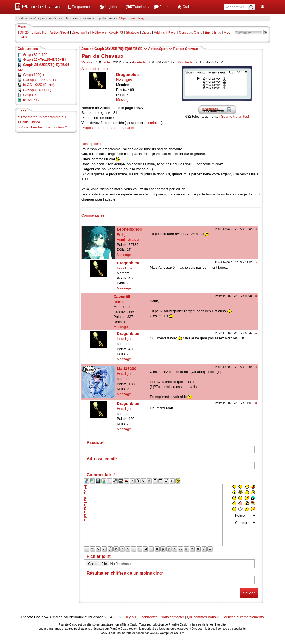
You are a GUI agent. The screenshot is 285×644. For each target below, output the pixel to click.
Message (123, 100)
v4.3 (48, 617)
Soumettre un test (235, 116)
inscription (153, 123)
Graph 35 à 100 (35, 55)
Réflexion (99, 33)
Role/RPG (116, 33)
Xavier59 (122, 296)
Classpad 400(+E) (37, 90)
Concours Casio (191, 33)
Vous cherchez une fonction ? (44, 127)
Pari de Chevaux (186, 49)
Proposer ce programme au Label (108, 128)
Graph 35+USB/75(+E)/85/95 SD (119, 49)
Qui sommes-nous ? (203, 617)
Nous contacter (172, 617)
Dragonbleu (127, 74)
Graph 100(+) (34, 75)
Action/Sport (158, 49)
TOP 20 (23, 33)
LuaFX (22, 37)
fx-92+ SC (31, 100)
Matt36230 (127, 368)
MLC (228, 33)
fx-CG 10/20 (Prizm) (39, 85)
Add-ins (160, 33)
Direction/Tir (81, 33)
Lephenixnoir (129, 229)
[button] (81, 7)
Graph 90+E (33, 95)
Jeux (85, 49)
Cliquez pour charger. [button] (133, 18)
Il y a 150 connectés (142, 617)
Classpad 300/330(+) (39, 80)
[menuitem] (81, 7)
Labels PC (39, 33)
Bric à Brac (213, 33)
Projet (172, 33)
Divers (147, 33)
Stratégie (133, 33)
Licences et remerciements (243, 617)
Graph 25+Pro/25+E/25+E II (45, 59)
